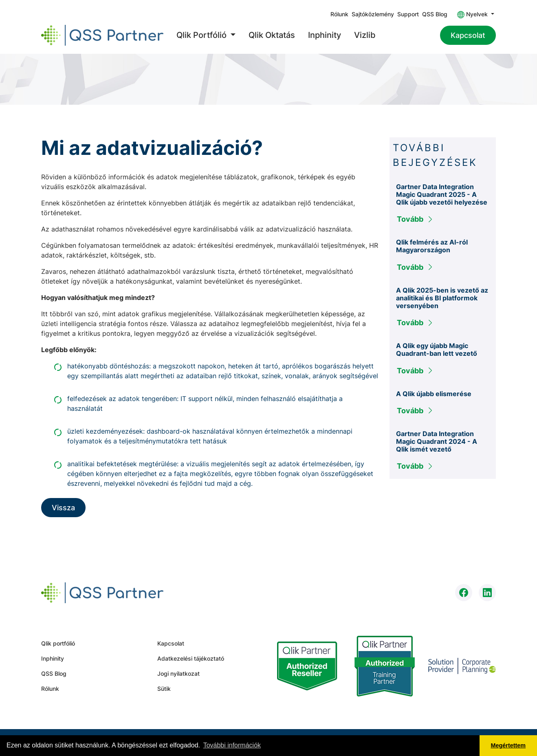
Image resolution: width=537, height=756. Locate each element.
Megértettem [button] (508, 745)
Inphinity (325, 35)
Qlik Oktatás (272, 35)
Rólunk (339, 14)
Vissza (63, 508)
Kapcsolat (468, 35)
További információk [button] (232, 745)
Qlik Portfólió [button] (202, 35)
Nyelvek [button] (473, 14)
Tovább (415, 219)
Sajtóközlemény (373, 14)
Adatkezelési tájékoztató (191, 658)
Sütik (164, 689)
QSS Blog (435, 14)
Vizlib (365, 35)
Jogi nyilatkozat (178, 673)
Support (408, 14)
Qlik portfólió (58, 643)
